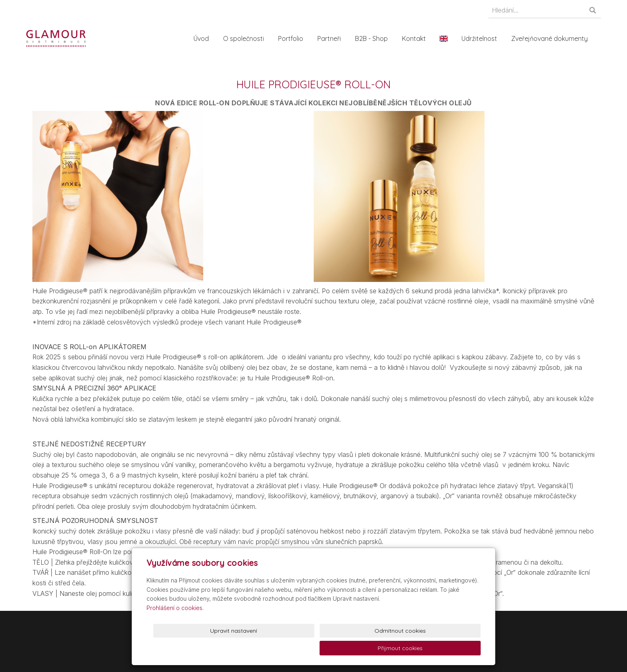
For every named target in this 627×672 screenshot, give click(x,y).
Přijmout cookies (450, 648)
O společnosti (246, 38)
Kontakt (417, 38)
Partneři (332, 38)
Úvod (204, 38)
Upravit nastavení (315, 648)
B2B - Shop (374, 38)
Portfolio (293, 38)
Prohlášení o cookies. (175, 625)
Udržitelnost (482, 38)
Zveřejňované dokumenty (552, 38)
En (446, 38)
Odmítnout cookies (383, 648)
